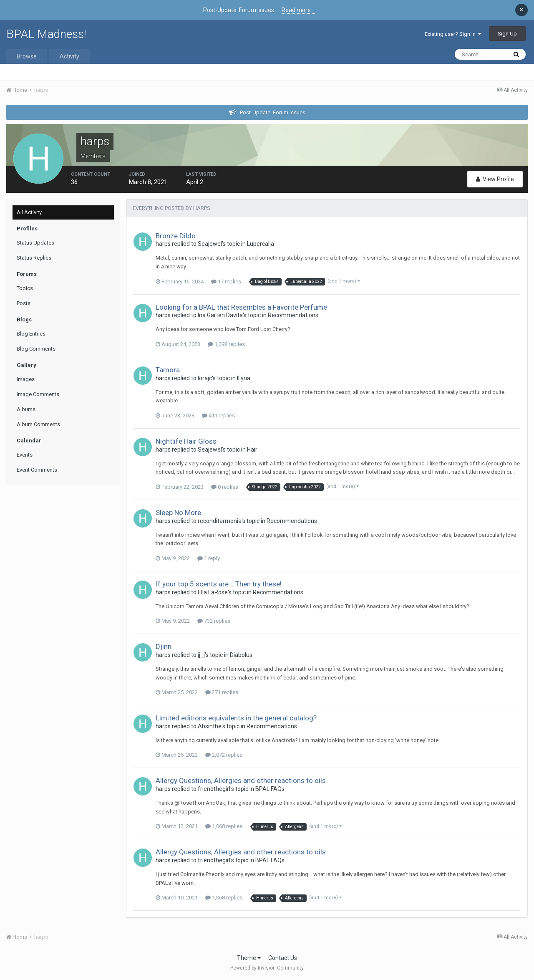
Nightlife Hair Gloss (186, 441)
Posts (24, 303)
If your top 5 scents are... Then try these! (219, 584)
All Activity (29, 212)
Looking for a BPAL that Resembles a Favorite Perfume (241, 307)
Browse (27, 56)
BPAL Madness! (46, 34)
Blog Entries (31, 334)
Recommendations (293, 315)
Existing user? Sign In (453, 34)
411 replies (218, 415)
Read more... (298, 10)
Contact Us (283, 958)
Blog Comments (36, 349)
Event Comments (37, 470)
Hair (252, 450)
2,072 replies (224, 755)
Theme (249, 958)
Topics (25, 288)
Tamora (168, 370)
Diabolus (241, 655)
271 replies (222, 692)
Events (25, 455)
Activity (69, 56)
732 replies (214, 621)
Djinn (164, 647)
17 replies (226, 282)
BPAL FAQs (270, 789)
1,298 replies (226, 344)
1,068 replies (224, 826)
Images (26, 379)
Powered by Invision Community (267, 968)
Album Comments (38, 424)
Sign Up (507, 34)
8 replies (225, 487)
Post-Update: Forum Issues (273, 112)
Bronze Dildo (176, 236)
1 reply (209, 558)
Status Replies (34, 258)
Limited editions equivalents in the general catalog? (236, 718)
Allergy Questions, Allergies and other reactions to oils (241, 780)
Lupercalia (261, 244)
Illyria (244, 378)
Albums (26, 409)
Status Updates (35, 243)
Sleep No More (178, 513)
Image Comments (38, 394)
